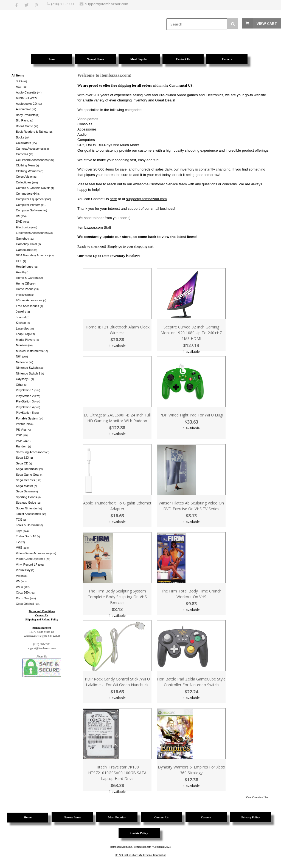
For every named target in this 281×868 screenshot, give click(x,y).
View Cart (267, 23)
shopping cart (144, 246)
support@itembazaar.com (146, 199)
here (113, 199)
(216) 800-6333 (63, 4)
